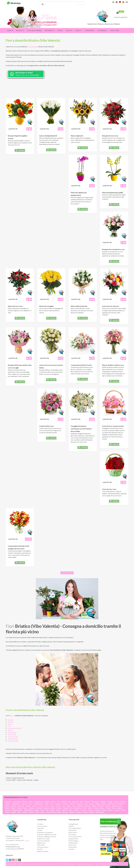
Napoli (13, 808)
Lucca (74, 806)
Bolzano (123, 802)
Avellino (64, 802)
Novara (19, 808)
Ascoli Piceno (39, 802)
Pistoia (108, 808)
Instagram (16, 860)
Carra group (72, 864)
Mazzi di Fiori (73, 830)
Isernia (34, 806)
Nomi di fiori (41, 845)
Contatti (40, 830)
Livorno (58, 806)
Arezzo (53, 802)
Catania (72, 804)
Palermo (39, 808)
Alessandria (17, 802)
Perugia (66, 808)
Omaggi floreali (73, 824)
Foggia (98, 804)
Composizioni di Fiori (75, 837)
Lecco (47, 806)
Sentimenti (50, 31)
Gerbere (71, 826)
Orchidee (71, 849)
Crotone (41, 806)
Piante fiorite (72, 847)
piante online (12, 732)
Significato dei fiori (43, 851)
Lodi (64, 806)
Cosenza (65, 804)
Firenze (104, 804)
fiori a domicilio (32, 47)
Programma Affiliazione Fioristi (47, 837)
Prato (85, 808)
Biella (82, 802)
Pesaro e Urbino (99, 808)
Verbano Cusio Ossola (54, 812)
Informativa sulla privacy (85, 864)
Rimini (53, 810)
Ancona (25, 802)
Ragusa (37, 810)
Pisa (71, 808)
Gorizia (14, 806)
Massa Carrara (117, 806)
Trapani (13, 812)
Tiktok (20, 860)
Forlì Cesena (112, 804)
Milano (94, 806)
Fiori (60, 31)
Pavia (114, 808)
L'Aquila (47, 802)
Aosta (31, 802)
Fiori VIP (40, 849)
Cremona (58, 804)
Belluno (88, 802)
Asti (59, 802)
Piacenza (46, 808)
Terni (19, 812)
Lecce (52, 806)
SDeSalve (114, 864)
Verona (85, 812)
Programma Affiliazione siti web (47, 835)
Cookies (97, 864)
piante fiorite (12, 734)
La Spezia (84, 810)
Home (10, 31)
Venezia (72, 812)
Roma (47, 810)
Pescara (59, 808)
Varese (43, 812)
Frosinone (121, 804)
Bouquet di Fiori (73, 839)
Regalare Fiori (41, 843)
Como (52, 804)
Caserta (24, 804)
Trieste (25, 812)
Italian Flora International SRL (51, 864)
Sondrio (77, 810)
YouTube (13, 860)
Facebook (10, 860)
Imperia (28, 806)
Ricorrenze (102, 31)
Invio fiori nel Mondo (43, 841)
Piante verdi (72, 845)
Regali (78, 31)
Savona (104, 810)
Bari (70, 802)
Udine (37, 812)
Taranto (110, 810)
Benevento (95, 802)
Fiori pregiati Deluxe (75, 828)
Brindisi (110, 802)
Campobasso (16, 804)
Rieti (42, 810)
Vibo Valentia (100, 812)
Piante (69, 31)
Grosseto (21, 806)
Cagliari (7, 804)
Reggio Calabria (17, 810)
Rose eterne (115, 31)
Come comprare (42, 826)
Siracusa (91, 810)
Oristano (32, 808)
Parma (90, 808)
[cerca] (61, 4)
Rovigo (58, 810)
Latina (69, 806)
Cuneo (46, 804)
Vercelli (65, 812)
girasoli (10, 724)
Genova (7, 806)
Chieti (30, 804)
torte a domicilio (13, 741)
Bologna (103, 802)
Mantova (101, 806)
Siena (71, 810)
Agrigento (8, 802)
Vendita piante (73, 843)
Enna (86, 804)
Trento (123, 810)
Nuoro (25, 808)
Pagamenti (40, 828)
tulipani (10, 730)
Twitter (7, 860)
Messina (88, 806)
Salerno (65, 810)
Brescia (117, 802)
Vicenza (79, 812)
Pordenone (78, 808)
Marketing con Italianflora (45, 832)
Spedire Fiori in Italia (43, 839)
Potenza (119, 808)
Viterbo (91, 812)
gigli (9, 726)
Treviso (31, 812)
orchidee (11, 720)
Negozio (20, 31)
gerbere (10, 722)
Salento (27, 840)
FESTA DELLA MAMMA (34, 31)
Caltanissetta (38, 804)
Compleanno (89, 31)
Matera (7, 808)
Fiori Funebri (72, 835)
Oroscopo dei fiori (43, 847)
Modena (108, 806)
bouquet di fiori (13, 739)
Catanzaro (80, 804)
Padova (53, 808)
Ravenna (8, 810)
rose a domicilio (13, 737)
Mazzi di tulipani (73, 841)
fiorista (12, 716)
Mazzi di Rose (73, 832)
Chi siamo (40, 824)
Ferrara (91, 804)
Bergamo (75, 802)
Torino (7, 812)
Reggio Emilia (28, 810)
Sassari (98, 810)
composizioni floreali (14, 728)
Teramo (117, 810)
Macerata (80, 806)
